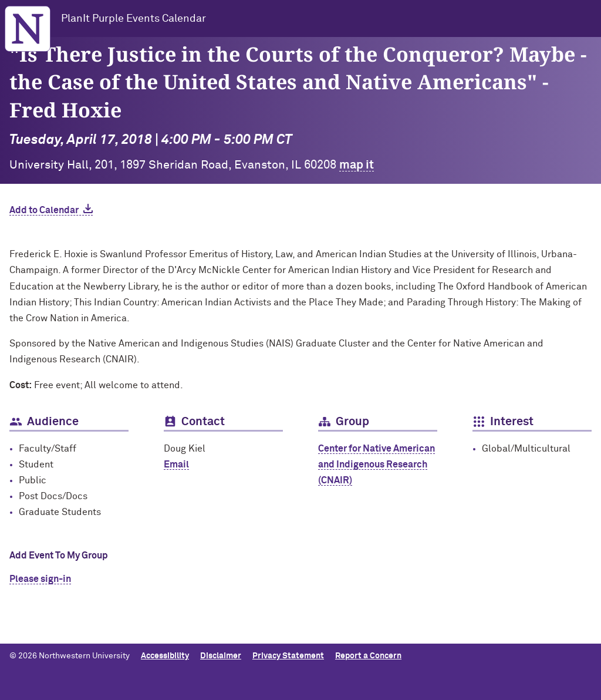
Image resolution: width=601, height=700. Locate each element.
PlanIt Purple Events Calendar (134, 19)
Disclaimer (221, 656)
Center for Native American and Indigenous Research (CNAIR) (377, 465)
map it (357, 165)
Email (176, 465)
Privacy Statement (288, 656)
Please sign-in (40, 579)
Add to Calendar (44, 210)
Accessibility (165, 656)
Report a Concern (368, 656)
